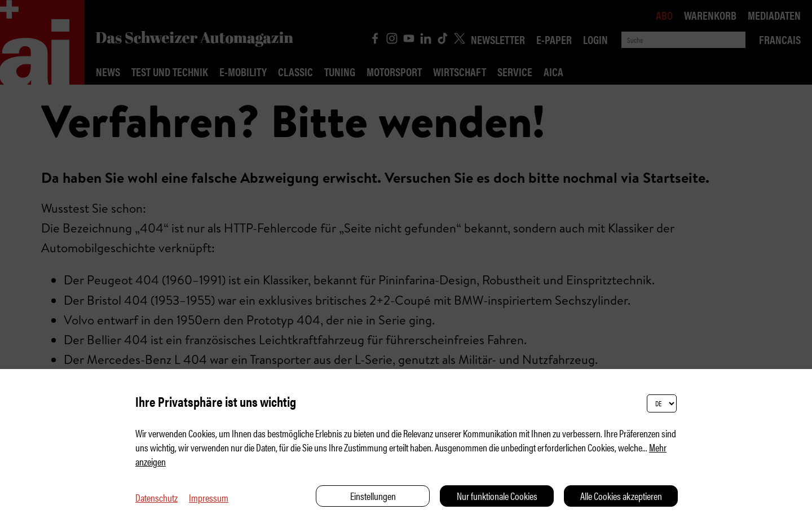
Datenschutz (156, 497)
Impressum (209, 497)
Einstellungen (373, 496)
